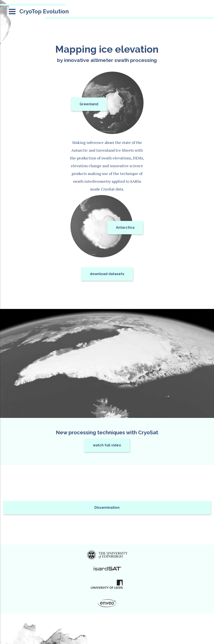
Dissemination (107, 508)
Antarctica (125, 228)
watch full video (107, 445)
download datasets (107, 274)
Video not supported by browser (107, 363)
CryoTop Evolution (44, 11)
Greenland (89, 104)
